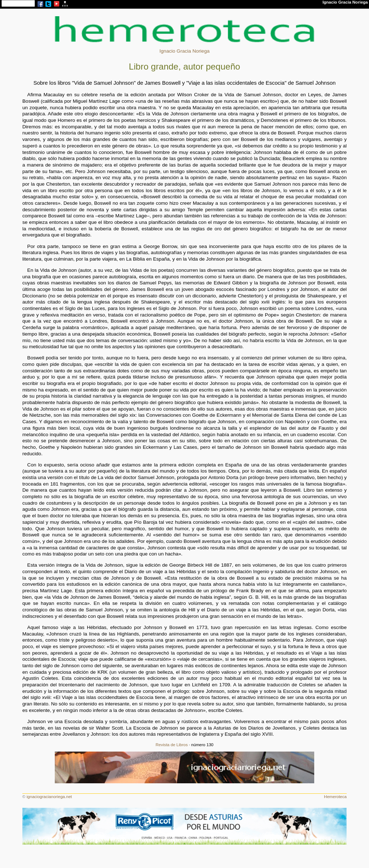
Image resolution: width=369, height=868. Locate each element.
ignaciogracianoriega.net (49, 797)
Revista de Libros (172, 745)
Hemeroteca (335, 797)
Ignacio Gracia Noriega (184, 51)
